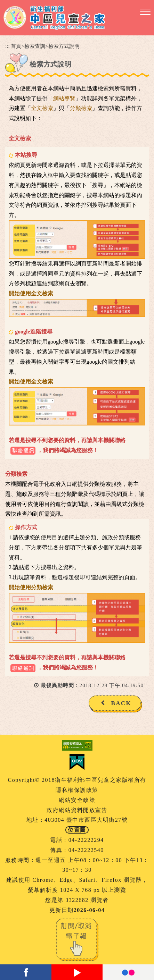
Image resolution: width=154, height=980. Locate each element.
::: (7, 46)
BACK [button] (121, 703)
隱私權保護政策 (77, 790)
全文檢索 (42, 108)
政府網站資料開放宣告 (77, 810)
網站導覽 (64, 98)
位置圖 (77, 830)
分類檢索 (81, 108)
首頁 (16, 46)
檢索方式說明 (64, 46)
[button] (145, 12)
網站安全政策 (77, 800)
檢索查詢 (35, 46)
